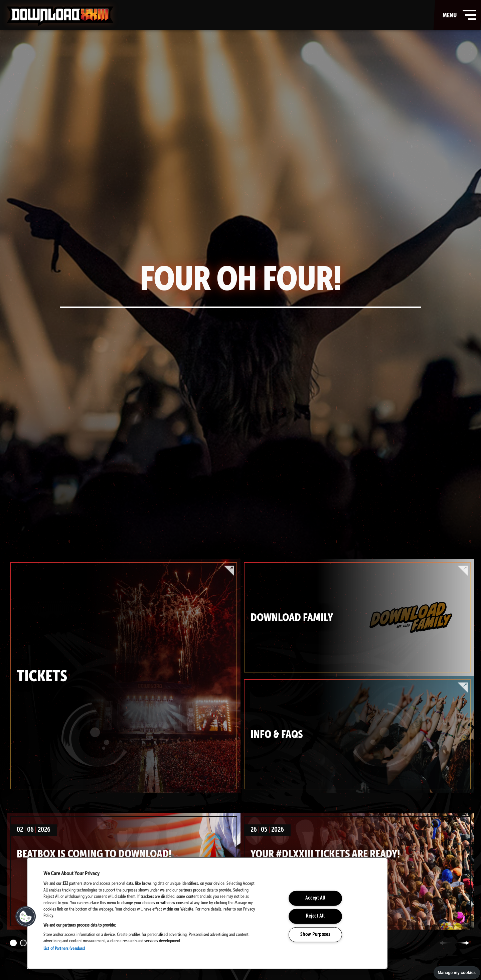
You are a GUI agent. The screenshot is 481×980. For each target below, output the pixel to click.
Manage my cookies (457, 973)
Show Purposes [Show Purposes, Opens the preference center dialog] (315, 935)
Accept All (315, 898)
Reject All (315, 916)
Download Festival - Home (60, 16)
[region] (207, 913)
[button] (26, 917)
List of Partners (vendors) (64, 949)
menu (458, 15)
